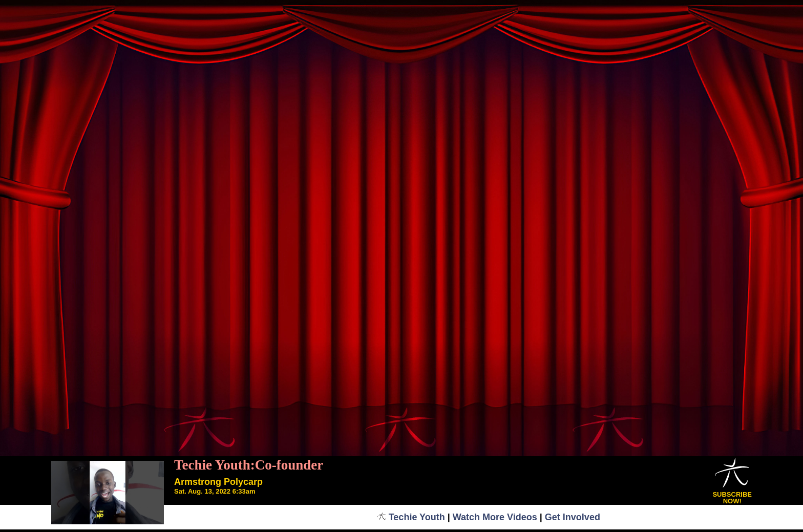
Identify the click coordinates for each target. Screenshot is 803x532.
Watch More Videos (495, 517)
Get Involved (573, 517)
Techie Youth (411, 517)
